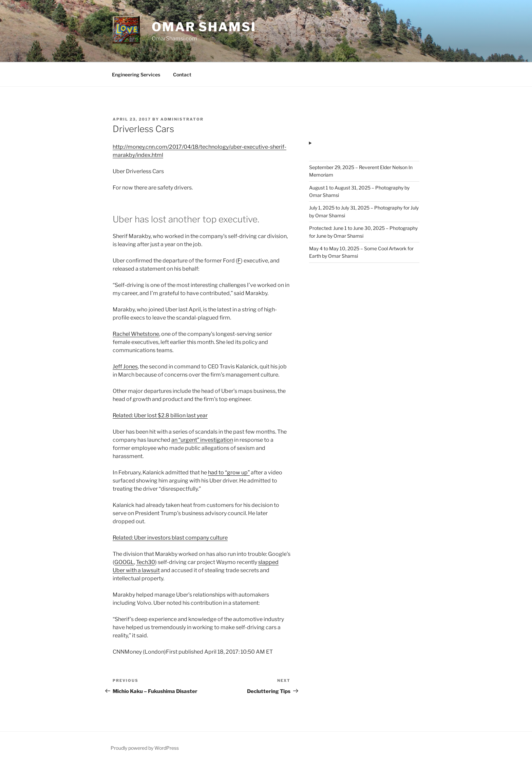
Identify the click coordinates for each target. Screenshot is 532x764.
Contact (182, 75)
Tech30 (146, 562)
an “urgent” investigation (202, 440)
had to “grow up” (229, 472)
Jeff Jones (125, 367)
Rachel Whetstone (136, 334)
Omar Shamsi (204, 27)
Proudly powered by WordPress (145, 748)
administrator (182, 119)
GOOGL (124, 562)
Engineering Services (136, 75)
